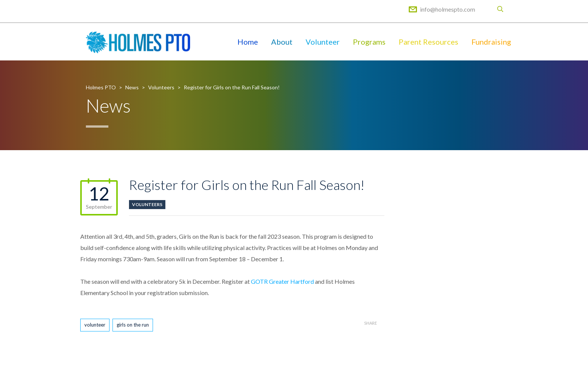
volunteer (95, 325)
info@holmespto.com (448, 9)
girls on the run (133, 325)
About (282, 42)
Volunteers (147, 204)
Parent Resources (428, 42)
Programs (369, 42)
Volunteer (323, 42)
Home (248, 42)
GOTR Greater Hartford (282, 281)
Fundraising (491, 42)
